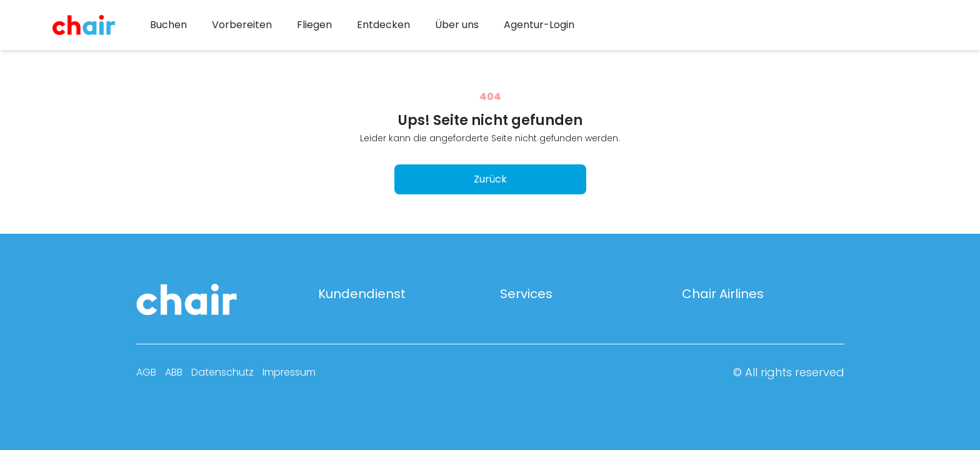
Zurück (490, 179)
